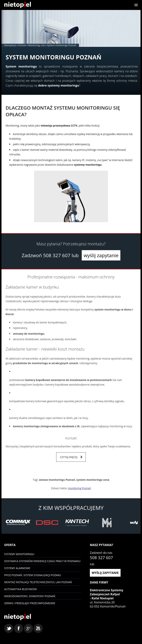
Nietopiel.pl (10, 45)
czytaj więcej (69, 457)
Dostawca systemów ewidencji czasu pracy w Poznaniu (42, 561)
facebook (19, 628)
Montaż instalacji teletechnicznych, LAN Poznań (38, 582)
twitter (9, 628)
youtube (38, 628)
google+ (28, 628)
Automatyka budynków (21, 589)
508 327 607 (57, 255)
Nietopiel (18, 5)
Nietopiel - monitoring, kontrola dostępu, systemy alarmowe (18, 617)
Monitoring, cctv (37, 45)
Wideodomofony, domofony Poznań (30, 596)
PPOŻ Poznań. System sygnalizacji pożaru (33, 575)
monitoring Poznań (80, 488)
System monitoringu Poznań (62, 45)
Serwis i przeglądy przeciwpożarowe (30, 603)
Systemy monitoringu (19, 554)
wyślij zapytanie (101, 255)
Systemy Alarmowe (17, 568)
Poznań (22, 45)
